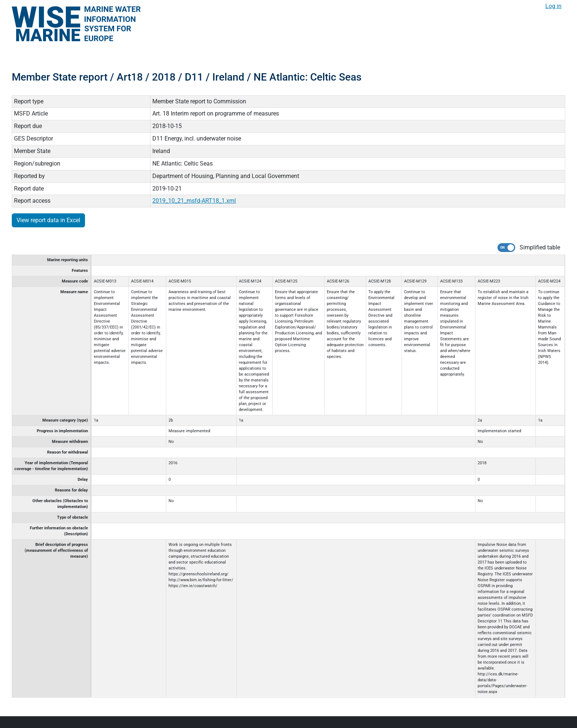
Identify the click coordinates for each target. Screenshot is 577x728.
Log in (553, 6)
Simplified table (540, 247)
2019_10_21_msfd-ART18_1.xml (194, 201)
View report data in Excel (48, 220)
